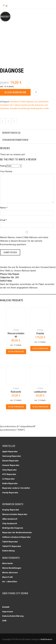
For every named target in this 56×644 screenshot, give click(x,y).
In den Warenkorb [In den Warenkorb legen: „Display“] (40, 348)
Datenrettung (8, 551)
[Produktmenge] (36, 92)
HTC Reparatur (9, 474)
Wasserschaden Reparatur (15, 514)
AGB (4, 621)
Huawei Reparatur (11, 465)
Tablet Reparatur (10, 542)
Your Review (6, 171)
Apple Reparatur (10, 451)
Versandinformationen (15, 140)
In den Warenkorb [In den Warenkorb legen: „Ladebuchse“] (40, 407)
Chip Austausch (10, 523)
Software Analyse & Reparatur (17, 537)
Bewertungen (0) (11, 133)
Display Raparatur (11, 510)
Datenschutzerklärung (13, 616)
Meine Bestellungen (12, 568)
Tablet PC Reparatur (12, 546)
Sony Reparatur (10, 470)
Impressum (8, 612)
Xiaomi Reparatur (11, 461)
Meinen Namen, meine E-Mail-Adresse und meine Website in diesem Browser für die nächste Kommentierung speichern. (24, 241)
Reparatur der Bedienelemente (17, 532)
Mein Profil (7, 577)
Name (3, 208)
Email (3, 220)
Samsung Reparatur (12, 456)
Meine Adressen (10, 573)
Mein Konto (8, 563)
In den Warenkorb (15, 92)
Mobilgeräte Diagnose (13, 528)
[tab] (28, 133)
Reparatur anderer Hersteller (16, 488)
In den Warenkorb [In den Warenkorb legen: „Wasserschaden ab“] (16, 352)
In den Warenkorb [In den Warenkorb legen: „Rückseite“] (16, 407)
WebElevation (46, 639)
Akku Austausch (10, 519)
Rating (3, 166)
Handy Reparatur (10, 493)
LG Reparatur (9, 479)
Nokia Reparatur (10, 483)
